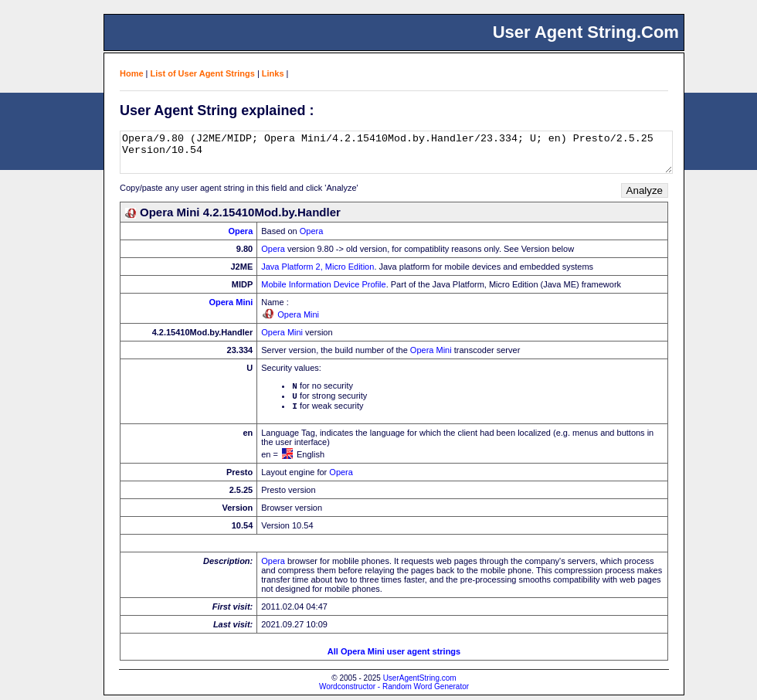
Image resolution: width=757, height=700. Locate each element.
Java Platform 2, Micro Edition (317, 267)
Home (132, 73)
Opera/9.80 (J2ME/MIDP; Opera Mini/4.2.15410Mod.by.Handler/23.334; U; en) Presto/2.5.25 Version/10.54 (396, 152)
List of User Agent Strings (203, 73)
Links (273, 73)
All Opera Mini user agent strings (394, 656)
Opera (240, 231)
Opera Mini (231, 302)
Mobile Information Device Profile (323, 284)
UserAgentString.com (420, 683)
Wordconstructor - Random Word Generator (394, 691)
